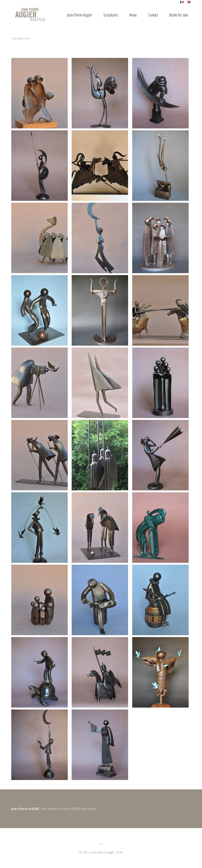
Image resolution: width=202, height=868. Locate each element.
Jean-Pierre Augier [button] (79, 15)
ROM (120, 852)
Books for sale (178, 15)
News (133, 15)
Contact (153, 15)
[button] (39, 93)
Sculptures (111, 15)
